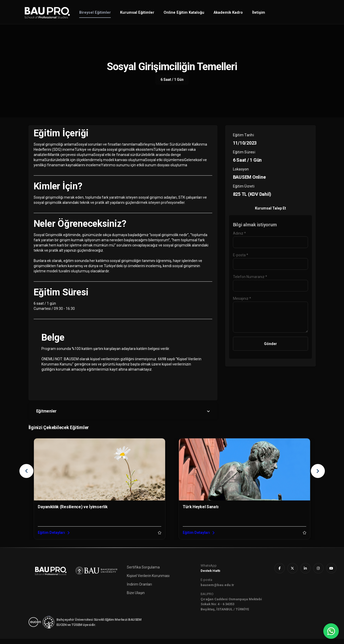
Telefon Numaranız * (250, 277)
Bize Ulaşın (136, 598)
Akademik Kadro (228, 13)
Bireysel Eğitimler (95, 13)
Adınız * (239, 233)
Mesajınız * (242, 298)
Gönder (270, 344)
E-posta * (241, 255)
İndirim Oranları (139, 589)
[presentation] (26, 471)
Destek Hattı (210, 576)
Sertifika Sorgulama (143, 572)
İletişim (259, 13)
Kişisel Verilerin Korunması (148, 581)
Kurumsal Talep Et (270, 208)
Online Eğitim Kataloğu (184, 13)
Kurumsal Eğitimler (137, 13)
